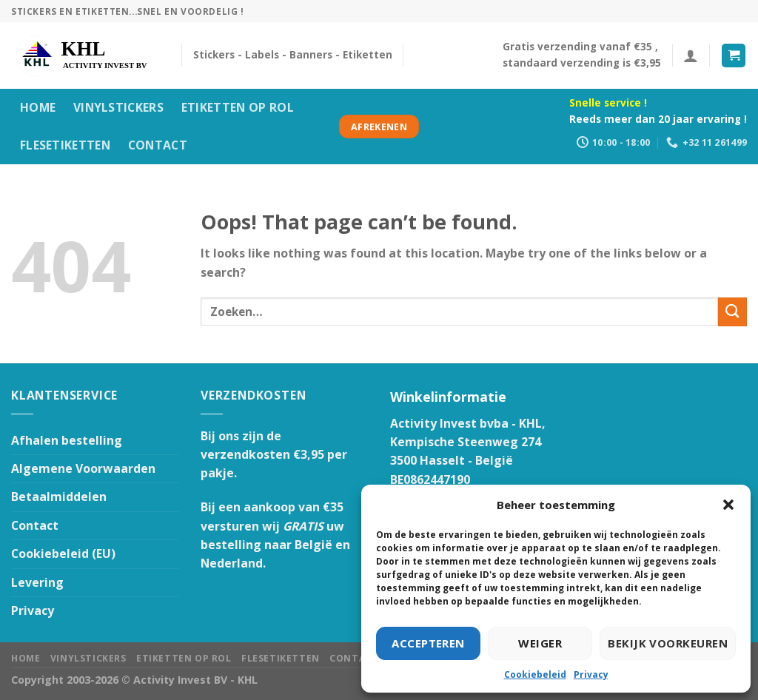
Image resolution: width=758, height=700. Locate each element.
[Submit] (732, 312)
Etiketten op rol (238, 107)
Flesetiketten (65, 145)
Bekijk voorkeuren (668, 643)
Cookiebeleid (535, 674)
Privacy (591, 674)
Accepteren (428, 643)
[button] (728, 505)
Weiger (540, 643)
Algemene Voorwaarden (83, 468)
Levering (37, 582)
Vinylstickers (118, 107)
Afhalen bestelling (67, 440)
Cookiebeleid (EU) (63, 553)
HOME (38, 107)
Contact (158, 145)
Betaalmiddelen (59, 497)
